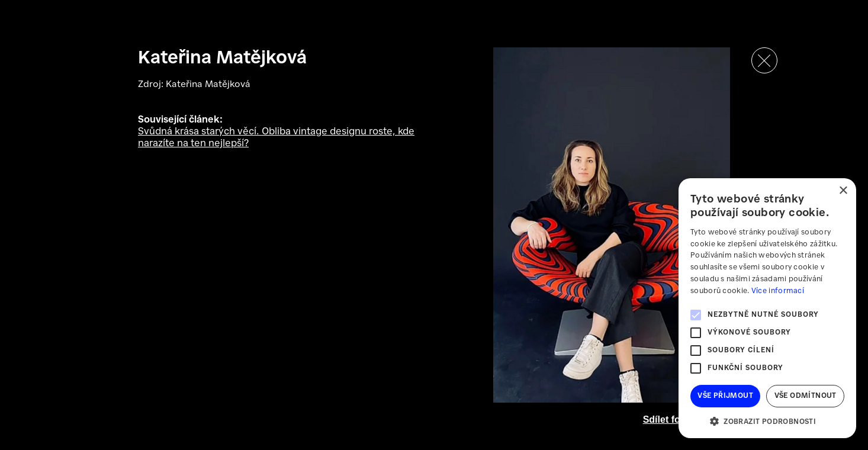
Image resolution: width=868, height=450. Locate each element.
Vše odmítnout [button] (806, 396)
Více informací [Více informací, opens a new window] (778, 291)
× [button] (843, 191)
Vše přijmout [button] (725, 396)
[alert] (767, 308)
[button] (767, 421)
